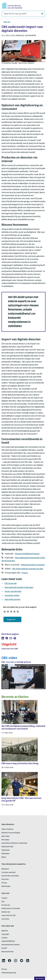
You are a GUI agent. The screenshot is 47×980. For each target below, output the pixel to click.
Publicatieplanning (9, 973)
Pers (3, 902)
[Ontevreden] (9, 611)
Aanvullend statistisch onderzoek (14, 844)
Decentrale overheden (10, 876)
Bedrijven (5, 869)
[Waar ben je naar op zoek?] (23, 14)
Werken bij (6, 913)
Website (5, 931)
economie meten (12, 596)
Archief (4, 949)
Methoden (6, 854)
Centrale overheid (8, 873)
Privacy (25, 573)
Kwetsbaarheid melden (11, 945)
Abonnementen (8, 952)
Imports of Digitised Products (27, 554)
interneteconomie (12, 600)
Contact (4, 899)
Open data (5, 837)
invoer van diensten (13, 592)
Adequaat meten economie (33, 565)
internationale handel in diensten (19, 588)
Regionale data (7, 847)
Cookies (5, 938)
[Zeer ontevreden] (5, 611)
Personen (5, 880)
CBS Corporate (11, 584)
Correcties (5, 920)
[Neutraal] (13, 611)
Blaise (4, 858)
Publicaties (6, 851)
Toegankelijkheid (8, 942)
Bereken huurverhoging (11, 833)
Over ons (7, 22)
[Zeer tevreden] (20, 611)
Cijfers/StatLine (7, 830)
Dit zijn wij (6, 906)
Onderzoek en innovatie (11, 909)
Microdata (5, 840)
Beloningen (6, 887)
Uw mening (40, 979)
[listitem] (3, 639)
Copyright (5, 935)
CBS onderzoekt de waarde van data (28, 569)
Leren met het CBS (9, 916)
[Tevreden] (17, 611)
